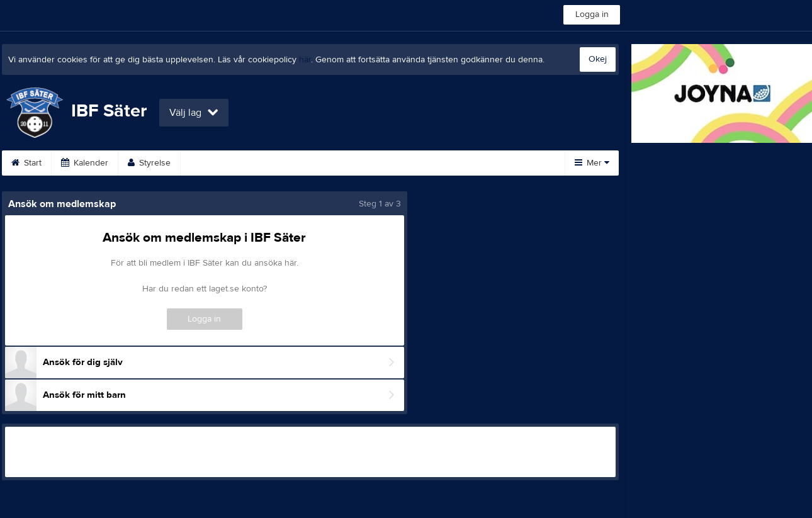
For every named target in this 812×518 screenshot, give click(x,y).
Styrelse (149, 163)
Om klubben (279, 163)
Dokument (428, 163)
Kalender (85, 163)
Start (26, 163)
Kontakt (210, 163)
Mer (592, 163)
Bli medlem (356, 163)
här (305, 60)
